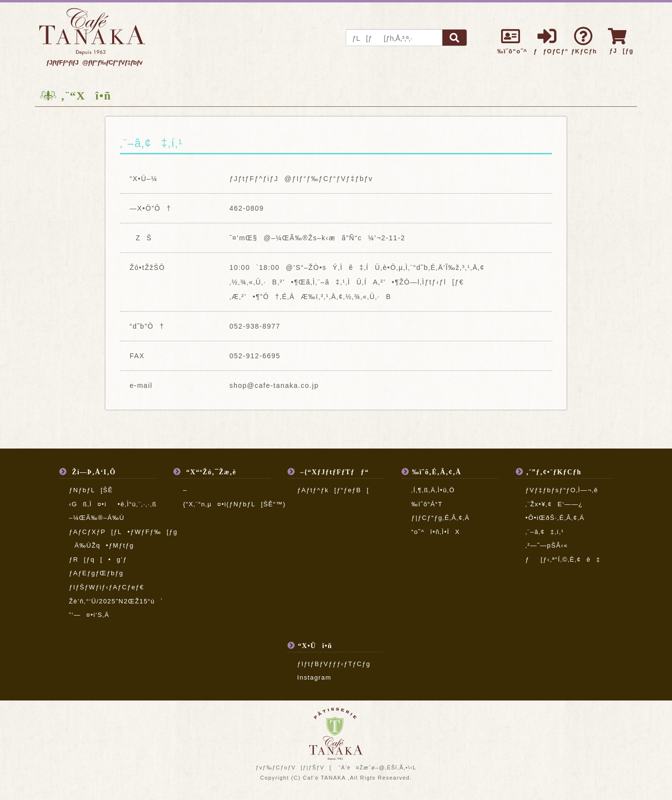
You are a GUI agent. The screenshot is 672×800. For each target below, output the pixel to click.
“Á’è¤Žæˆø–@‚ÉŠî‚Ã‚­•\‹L (377, 767)
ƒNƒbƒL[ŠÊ (91, 490)
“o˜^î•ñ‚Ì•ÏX (436, 532)
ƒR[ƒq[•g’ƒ (98, 559)
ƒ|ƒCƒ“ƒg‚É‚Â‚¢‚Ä (440, 518)
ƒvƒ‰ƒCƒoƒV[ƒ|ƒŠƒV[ (293, 767)
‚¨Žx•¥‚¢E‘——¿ (554, 504)
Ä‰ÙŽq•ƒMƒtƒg (101, 545)
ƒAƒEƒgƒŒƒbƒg (96, 573)
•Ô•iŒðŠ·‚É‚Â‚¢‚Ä (555, 518)
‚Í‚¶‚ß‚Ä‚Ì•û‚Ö (433, 490)
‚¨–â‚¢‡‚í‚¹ (545, 532)
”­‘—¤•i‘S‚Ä (89, 615)
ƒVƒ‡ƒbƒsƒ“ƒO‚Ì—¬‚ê (562, 490)
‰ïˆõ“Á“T (427, 504)
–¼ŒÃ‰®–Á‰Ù (97, 518)
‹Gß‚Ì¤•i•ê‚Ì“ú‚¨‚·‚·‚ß (118, 504)
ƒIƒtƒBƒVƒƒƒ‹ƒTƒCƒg (334, 664)
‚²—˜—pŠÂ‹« (547, 545)
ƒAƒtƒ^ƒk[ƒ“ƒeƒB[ (333, 490)
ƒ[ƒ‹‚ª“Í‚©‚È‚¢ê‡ (563, 559)
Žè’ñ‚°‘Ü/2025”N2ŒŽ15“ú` (116, 601)
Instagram (314, 677)
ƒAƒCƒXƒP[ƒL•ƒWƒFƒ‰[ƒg (123, 532)
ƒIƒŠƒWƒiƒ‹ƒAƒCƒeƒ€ (107, 587)
